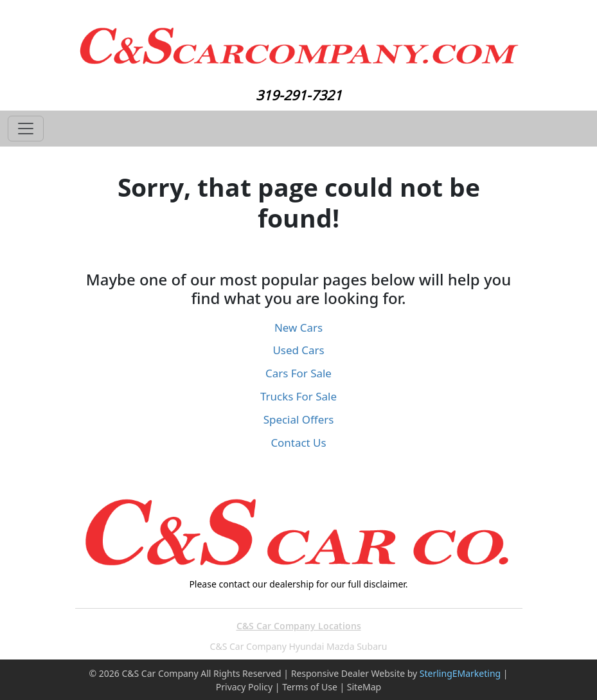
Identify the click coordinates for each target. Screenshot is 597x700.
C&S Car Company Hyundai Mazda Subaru (299, 646)
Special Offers (299, 419)
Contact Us (298, 443)
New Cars (298, 328)
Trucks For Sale (298, 396)
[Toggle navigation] (26, 129)
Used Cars (298, 350)
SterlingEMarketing (460, 673)
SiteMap (364, 687)
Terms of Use (310, 687)
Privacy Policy (244, 687)
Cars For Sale (298, 373)
